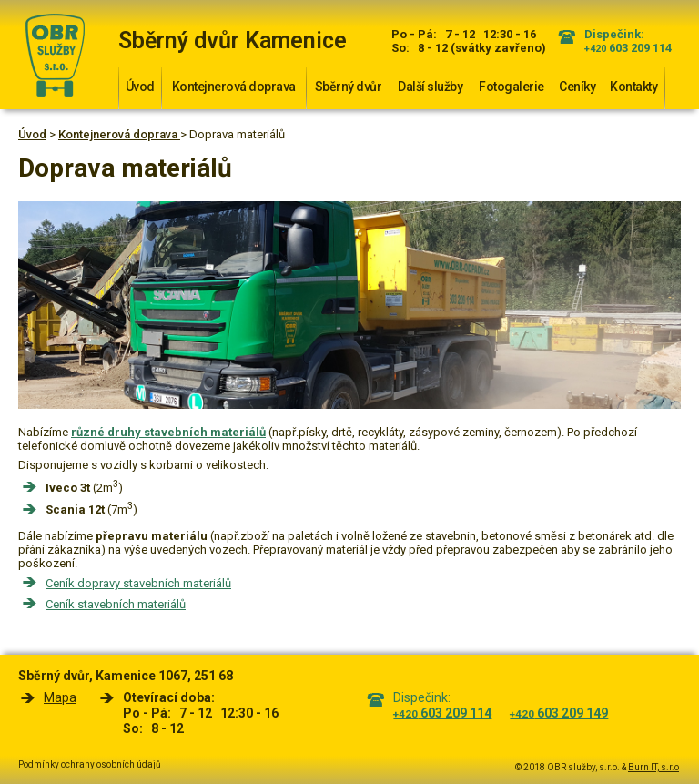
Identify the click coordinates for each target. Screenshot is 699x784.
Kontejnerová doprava (234, 87)
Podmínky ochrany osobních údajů (90, 764)
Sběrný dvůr (349, 87)
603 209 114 (628, 48)
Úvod (140, 87)
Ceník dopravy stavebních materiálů (138, 583)
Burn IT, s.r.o (653, 767)
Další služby (430, 87)
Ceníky (577, 87)
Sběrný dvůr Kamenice (233, 41)
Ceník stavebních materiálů (116, 604)
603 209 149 (559, 713)
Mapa (60, 697)
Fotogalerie (512, 87)
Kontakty (633, 87)
